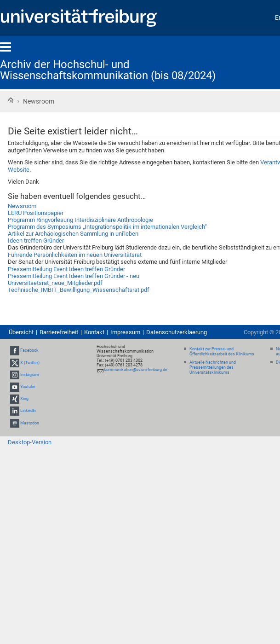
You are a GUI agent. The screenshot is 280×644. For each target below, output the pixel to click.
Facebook (29, 350)
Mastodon (30, 423)
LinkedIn (28, 411)
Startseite (11, 100)
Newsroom (22, 206)
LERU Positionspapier (36, 213)
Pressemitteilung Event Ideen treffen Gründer (66, 269)
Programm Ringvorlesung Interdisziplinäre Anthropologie (80, 220)
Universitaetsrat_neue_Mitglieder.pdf (55, 283)
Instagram (30, 375)
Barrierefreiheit (59, 332)
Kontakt (94, 332)
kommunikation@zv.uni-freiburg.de (136, 370)
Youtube (28, 387)
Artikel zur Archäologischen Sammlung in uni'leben (73, 234)
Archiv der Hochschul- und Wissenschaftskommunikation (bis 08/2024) (108, 70)
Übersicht (21, 332)
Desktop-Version (30, 442)
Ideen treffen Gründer (36, 241)
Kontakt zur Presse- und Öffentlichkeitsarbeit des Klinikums (222, 351)
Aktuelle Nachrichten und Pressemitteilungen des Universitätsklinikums (213, 367)
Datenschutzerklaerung (177, 332)
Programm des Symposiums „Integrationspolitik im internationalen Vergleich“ (107, 227)
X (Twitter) (30, 363)
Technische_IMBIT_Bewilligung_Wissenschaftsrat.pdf (79, 290)
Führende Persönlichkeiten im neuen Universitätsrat (75, 255)
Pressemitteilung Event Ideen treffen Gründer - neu (74, 276)
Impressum (125, 332)
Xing (24, 399)
